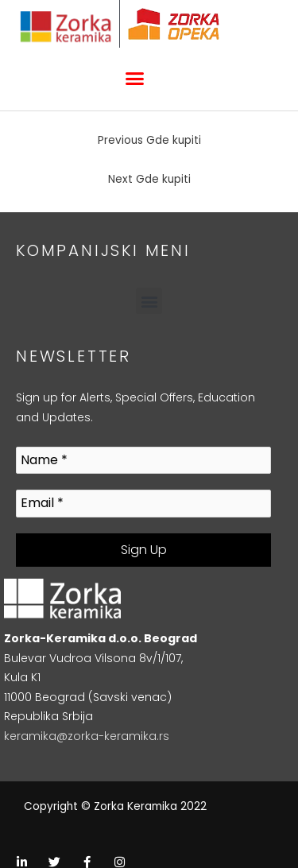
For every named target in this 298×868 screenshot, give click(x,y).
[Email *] (143, 503)
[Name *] (143, 460)
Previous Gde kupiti (149, 140)
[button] (134, 79)
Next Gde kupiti (149, 179)
